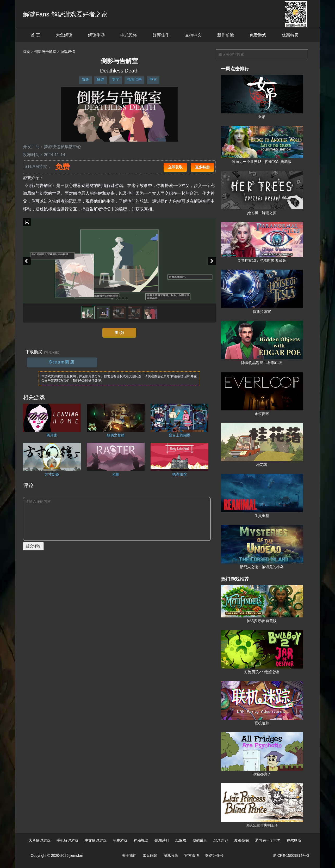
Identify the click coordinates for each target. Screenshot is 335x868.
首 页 (35, 35)
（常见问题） (52, 352)
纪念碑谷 (221, 840)
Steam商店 (62, 362)
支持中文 (193, 35)
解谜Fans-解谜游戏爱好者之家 (65, 14)
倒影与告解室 (45, 52)
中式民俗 (129, 35)
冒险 (85, 80)
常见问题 (150, 855)
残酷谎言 (200, 840)
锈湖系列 (162, 840)
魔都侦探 (241, 840)
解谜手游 (96, 35)
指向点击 (134, 80)
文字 (116, 80)
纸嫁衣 (181, 840)
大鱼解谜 (64, 35)
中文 (153, 80)
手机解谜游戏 (67, 840)
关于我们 (129, 855)
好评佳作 (161, 35)
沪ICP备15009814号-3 (291, 855)
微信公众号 (214, 855)
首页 (27, 52)
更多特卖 (202, 167)
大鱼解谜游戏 (40, 840)
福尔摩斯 (294, 840)
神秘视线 (141, 840)
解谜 (101, 80)
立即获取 (175, 167)
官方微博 (192, 855)
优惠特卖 (290, 35)
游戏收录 (171, 855)
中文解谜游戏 (96, 840)
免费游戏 (258, 35)
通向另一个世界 (268, 840)
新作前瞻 (226, 35)
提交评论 (33, 546)
